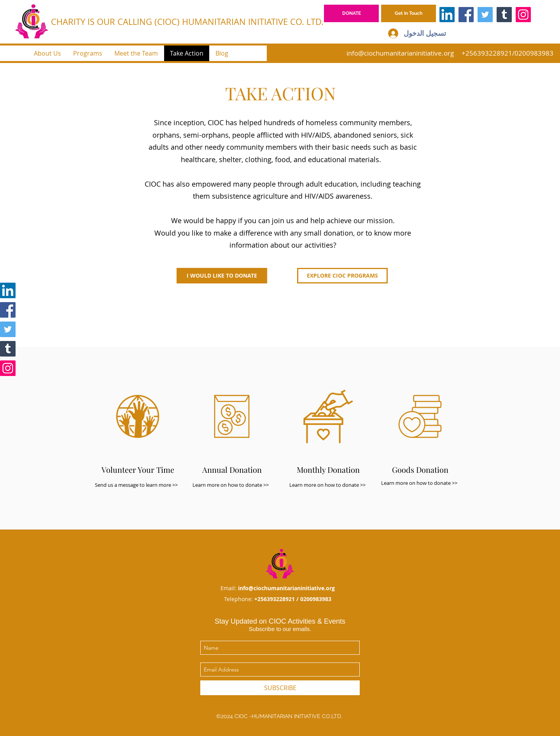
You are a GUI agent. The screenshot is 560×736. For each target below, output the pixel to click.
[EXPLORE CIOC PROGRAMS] (342, 276)
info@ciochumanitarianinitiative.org (400, 53)
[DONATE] (351, 13)
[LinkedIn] (447, 15)
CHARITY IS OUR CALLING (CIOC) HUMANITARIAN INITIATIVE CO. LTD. (187, 22)
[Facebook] (466, 15)
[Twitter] (485, 15)
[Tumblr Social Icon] (504, 15)
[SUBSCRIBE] (280, 688)
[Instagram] (523, 15)
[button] (409, 13)
